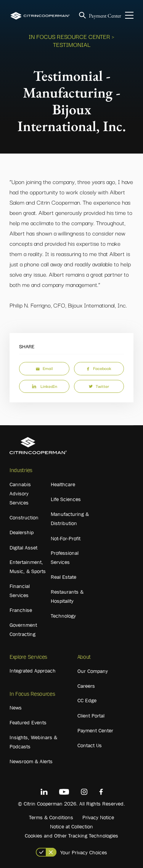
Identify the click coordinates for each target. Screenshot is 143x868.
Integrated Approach (33, 671)
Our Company (93, 671)
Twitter (99, 386)
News (16, 708)
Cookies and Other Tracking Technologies (71, 836)
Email (44, 368)
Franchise (21, 610)
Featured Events (28, 722)
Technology (63, 616)
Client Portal (91, 716)
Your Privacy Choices (84, 852)
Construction (24, 517)
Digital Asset (23, 548)
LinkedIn (44, 386)
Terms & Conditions (51, 817)
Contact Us (90, 745)
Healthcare (63, 484)
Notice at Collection (71, 826)
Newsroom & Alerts (31, 761)
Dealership (22, 532)
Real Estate (63, 577)
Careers (86, 686)
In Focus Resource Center (69, 36)
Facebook (99, 368)
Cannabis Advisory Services (20, 493)
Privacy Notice (98, 817)
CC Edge (87, 700)
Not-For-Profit (66, 538)
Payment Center (105, 16)
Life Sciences (66, 499)
